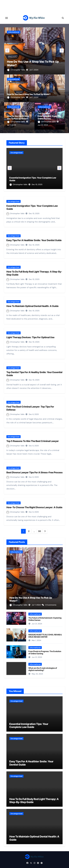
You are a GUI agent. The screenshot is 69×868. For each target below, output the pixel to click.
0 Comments (51, 605)
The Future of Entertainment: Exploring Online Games (49, 116)
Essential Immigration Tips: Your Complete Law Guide (29, 725)
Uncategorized (16, 153)
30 (39, 531)
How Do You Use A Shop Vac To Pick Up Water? (29, 94)
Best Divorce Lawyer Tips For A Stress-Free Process (34, 472)
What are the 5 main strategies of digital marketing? (43, 669)
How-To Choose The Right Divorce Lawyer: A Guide (34, 507)
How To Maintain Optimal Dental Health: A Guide (32, 306)
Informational (14, 32)
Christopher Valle (16, 70)
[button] (62, 50)
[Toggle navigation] (7, 18)
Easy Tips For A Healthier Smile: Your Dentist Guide (34, 240)
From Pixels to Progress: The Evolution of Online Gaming (45, 652)
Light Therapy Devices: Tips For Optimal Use (30, 337)
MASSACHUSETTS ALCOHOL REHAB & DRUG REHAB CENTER (45, 636)
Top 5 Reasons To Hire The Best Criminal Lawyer (33, 441)
